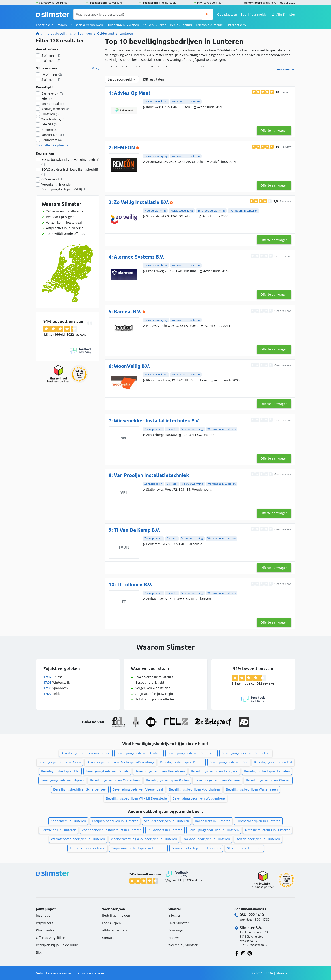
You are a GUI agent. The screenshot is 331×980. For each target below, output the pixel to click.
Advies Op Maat (132, 93)
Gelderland (106, 33)
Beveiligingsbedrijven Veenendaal (138, 789)
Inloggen (175, 915)
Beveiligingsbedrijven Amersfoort (86, 753)
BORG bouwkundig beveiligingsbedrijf (70, 162)
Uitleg (96, 68)
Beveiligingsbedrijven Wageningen (252, 789)
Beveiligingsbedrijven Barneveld (192, 753)
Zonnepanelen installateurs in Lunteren (112, 830)
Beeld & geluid (181, 25)
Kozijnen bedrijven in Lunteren (115, 821)
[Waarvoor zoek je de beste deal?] (138, 14)
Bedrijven (85, 33)
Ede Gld (49, 124)
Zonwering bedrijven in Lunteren (196, 848)
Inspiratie (43, 915)
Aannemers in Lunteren (68, 821)
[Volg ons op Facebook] (237, 953)
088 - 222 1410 (252, 915)
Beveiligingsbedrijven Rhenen (268, 780)
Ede (47, 99)
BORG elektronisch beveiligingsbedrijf (70, 172)
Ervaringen (176, 930)
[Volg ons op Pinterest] (250, 953)
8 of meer (51, 80)
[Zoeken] (207, 14)
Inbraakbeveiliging (58, 33)
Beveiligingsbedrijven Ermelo (107, 771)
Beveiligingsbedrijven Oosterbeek (115, 780)
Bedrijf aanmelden (255, 14)
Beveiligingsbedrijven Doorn (60, 762)
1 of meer (51, 60)
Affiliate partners (115, 930)
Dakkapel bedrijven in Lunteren (206, 839)
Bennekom (52, 140)
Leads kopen (112, 923)
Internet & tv (237, 25)
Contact (108, 938)
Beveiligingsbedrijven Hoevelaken (160, 771)
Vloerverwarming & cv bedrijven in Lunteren (144, 839)
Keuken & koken (155, 25)
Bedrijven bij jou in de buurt (57, 945)
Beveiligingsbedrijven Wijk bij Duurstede (136, 798)
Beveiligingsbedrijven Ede (229, 762)
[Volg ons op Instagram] (243, 953)
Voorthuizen (53, 135)
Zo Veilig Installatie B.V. (141, 202)
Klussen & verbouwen (87, 25)
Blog (39, 952)
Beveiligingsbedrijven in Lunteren (214, 830)
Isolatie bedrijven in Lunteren (258, 839)
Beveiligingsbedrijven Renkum (217, 780)
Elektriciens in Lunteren (58, 830)
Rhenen (49, 130)
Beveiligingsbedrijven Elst (273, 762)
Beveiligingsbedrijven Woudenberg (199, 798)
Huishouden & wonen (123, 25)
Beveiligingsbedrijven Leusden (267, 771)
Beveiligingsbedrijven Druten (182, 762)
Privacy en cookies (91, 973)
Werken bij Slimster (183, 945)
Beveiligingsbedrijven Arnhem (139, 753)
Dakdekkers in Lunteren (213, 821)
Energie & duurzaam (51, 25)
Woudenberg (53, 119)
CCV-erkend (52, 179)
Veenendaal (53, 104)
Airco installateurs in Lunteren (268, 830)
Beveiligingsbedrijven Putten (167, 780)
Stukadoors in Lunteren (165, 830)
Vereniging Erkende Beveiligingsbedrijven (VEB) (64, 187)
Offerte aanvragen (274, 130)
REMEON (124, 147)
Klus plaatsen (227, 14)
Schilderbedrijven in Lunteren (167, 821)
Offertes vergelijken (51, 938)
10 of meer (52, 74)
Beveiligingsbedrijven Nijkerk (62, 780)
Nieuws (174, 938)
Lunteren (126, 33)
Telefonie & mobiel (210, 25)
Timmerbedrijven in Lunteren (258, 821)
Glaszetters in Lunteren (244, 848)
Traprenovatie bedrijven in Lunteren (138, 848)
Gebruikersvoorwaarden (54, 973)
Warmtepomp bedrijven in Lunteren (78, 839)
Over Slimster (178, 923)
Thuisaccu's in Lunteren (87, 848)
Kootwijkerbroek (56, 109)
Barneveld (52, 93)
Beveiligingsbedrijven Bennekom (246, 753)
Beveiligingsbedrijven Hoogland (215, 771)
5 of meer (51, 55)
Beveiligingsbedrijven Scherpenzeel (80, 789)
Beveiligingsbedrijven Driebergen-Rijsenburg (120, 762)
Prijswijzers (44, 923)
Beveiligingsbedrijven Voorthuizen (195, 789)
